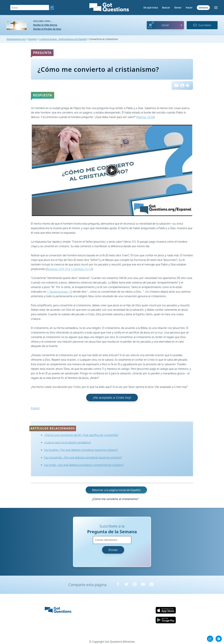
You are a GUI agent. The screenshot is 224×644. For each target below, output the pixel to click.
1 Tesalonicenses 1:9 (60, 292)
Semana (203, 8)
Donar (178, 8)
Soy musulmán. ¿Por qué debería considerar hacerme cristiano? (83, 457)
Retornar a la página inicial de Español (116, 490)
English (35, 408)
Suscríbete (202, 25)
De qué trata (151, 8)
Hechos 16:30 (146, 117)
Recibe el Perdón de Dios (47, 29)
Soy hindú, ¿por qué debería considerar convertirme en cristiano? (84, 465)
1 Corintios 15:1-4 (81, 269)
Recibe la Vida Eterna (45, 25)
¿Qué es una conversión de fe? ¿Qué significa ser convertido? (81, 435)
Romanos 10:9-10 (57, 269)
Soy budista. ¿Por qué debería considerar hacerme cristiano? (81, 450)
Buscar (166, 8)
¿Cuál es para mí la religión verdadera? (68, 442)
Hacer (189, 8)
